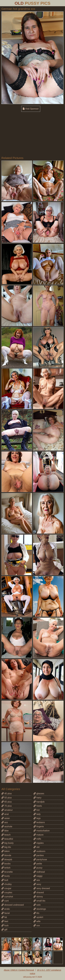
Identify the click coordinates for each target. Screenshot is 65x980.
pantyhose (40, 859)
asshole (7, 827)
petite (38, 864)
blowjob (7, 859)
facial (6, 913)
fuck (5, 925)
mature (38, 835)
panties (39, 855)
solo (37, 905)
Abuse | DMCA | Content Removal (19, 970)
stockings (40, 909)
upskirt (38, 917)
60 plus (7, 802)
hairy (37, 798)
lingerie (39, 827)
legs (37, 818)
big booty (7, 843)
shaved (39, 892)
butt (5, 880)
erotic (6, 909)
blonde (6, 855)
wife (37, 921)
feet (5, 921)
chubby (7, 884)
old (36, 847)
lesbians (39, 822)
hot (37, 810)
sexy (37, 884)
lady (37, 814)
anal (5, 814)
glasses (39, 794)
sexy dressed (42, 888)
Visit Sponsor (31, 109)
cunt (5, 901)
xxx (37, 925)
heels (38, 806)
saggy (38, 876)
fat (4, 917)
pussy (38, 868)
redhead (39, 872)
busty (6, 876)
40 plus (7, 794)
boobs (6, 864)
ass (5, 822)
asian (6, 818)
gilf (4, 930)
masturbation (42, 831)
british (6, 868)
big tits (6, 847)
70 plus (7, 806)
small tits (39, 901)
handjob (39, 802)
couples (7, 892)
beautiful (7, 839)
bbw (5, 831)
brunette (7, 872)
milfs (37, 839)
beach (6, 835)
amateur (7, 810)
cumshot (7, 897)
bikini (5, 851)
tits (36, 913)
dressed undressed (13, 905)
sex (37, 880)
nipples (39, 843)
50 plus (7, 798)
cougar (6, 888)
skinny (38, 897)
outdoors (39, 851)
